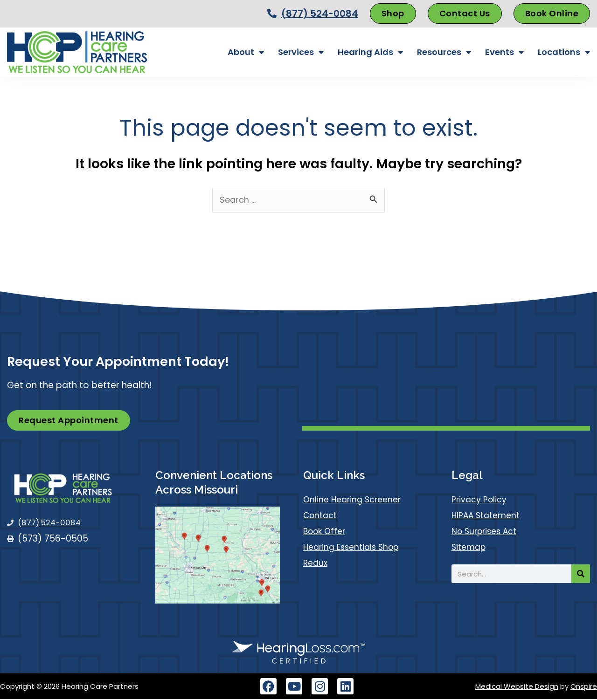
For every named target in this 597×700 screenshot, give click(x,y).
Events (504, 52)
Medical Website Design (517, 687)
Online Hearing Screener (355, 500)
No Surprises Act (487, 532)
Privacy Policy (481, 500)
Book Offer (326, 532)
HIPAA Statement (489, 516)
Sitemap (470, 548)
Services (301, 52)
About (246, 52)
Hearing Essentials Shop (355, 548)
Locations (564, 52)
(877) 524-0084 (320, 14)
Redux (316, 564)
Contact (322, 516)
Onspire (584, 687)
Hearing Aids (370, 52)
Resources (444, 52)
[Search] (581, 575)
